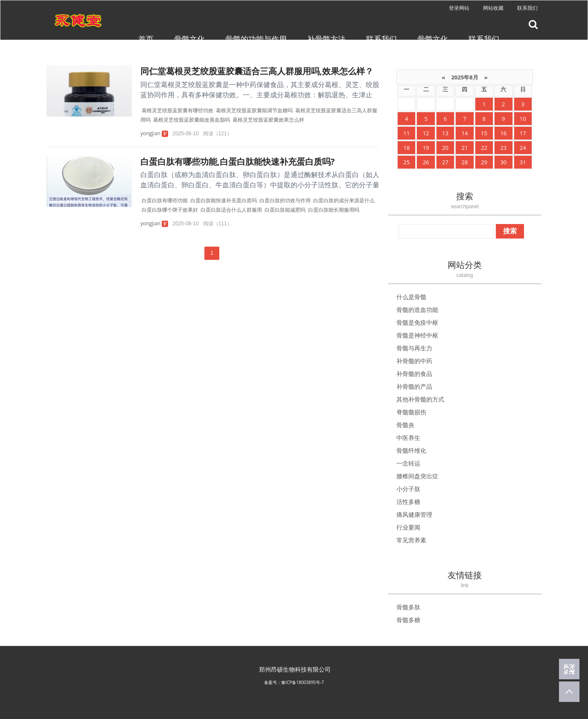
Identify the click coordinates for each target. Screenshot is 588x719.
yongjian (150, 133)
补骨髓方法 (326, 39)
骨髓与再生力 (414, 348)
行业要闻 (408, 527)
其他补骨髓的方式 (420, 399)
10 (523, 119)
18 (406, 148)
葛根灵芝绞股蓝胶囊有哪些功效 (178, 110)
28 (465, 162)
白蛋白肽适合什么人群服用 (231, 210)
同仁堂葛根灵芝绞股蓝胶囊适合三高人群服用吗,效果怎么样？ (257, 71)
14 (465, 133)
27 (445, 162)
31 (523, 162)
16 (503, 133)
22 (484, 148)
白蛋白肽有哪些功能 (165, 200)
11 (406, 133)
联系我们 (527, 8)
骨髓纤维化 (411, 450)
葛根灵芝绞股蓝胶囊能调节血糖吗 (254, 110)
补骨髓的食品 (414, 374)
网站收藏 (493, 8)
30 (503, 162)
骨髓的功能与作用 (256, 39)
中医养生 (408, 438)
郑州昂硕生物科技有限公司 (295, 669)
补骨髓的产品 (414, 386)
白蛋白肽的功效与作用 (285, 200)
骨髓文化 (189, 39)
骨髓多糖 (408, 620)
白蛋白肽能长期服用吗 (334, 210)
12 (426, 133)
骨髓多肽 (408, 607)
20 (445, 148)
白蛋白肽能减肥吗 (285, 210)
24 (523, 148)
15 (484, 133)
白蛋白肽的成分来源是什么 (344, 200)
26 (426, 162)
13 (445, 133)
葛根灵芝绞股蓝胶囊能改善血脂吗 (192, 120)
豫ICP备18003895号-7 (303, 682)
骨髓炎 (405, 425)
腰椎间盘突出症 (417, 476)
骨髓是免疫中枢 (417, 322)
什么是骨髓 (411, 297)
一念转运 (408, 463)
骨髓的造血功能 (417, 310)
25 (406, 162)
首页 (146, 39)
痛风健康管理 (414, 514)
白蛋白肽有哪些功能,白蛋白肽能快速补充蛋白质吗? (237, 162)
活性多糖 (408, 502)
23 (503, 148)
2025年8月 (465, 77)
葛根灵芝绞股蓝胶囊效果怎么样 (268, 120)
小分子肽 (408, 489)
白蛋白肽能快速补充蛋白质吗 (224, 200)
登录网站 (459, 8)
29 (484, 162)
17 (523, 133)
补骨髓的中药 (414, 361)
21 (465, 148)
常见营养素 (411, 540)
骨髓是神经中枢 (417, 335)
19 (426, 148)
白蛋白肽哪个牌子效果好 (170, 210)
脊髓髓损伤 (411, 412)
